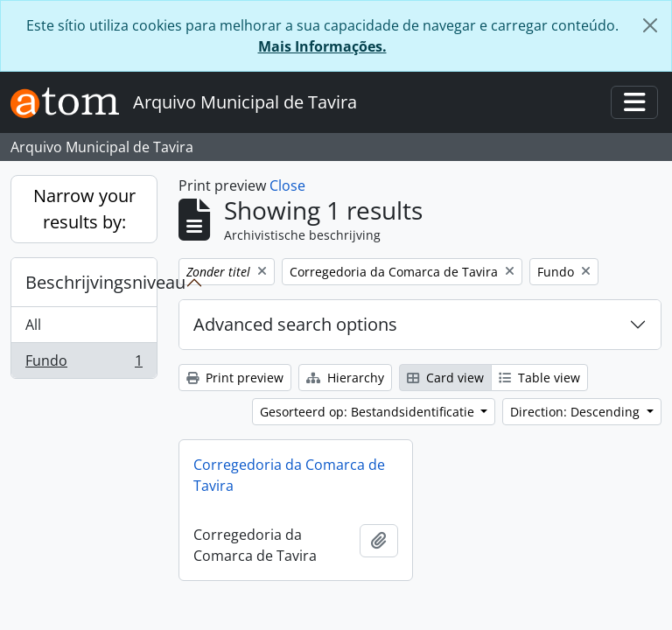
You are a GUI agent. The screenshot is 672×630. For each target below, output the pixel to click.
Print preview (235, 378)
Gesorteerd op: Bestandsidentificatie (369, 412)
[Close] (650, 25)
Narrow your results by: (84, 209)
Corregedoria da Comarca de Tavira (289, 475)
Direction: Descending (577, 412)
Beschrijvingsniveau (91, 282)
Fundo (84, 364)
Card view (445, 378)
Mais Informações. (322, 46)
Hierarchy (345, 378)
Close (287, 185)
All (33, 325)
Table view (539, 378)
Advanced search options (295, 324)
